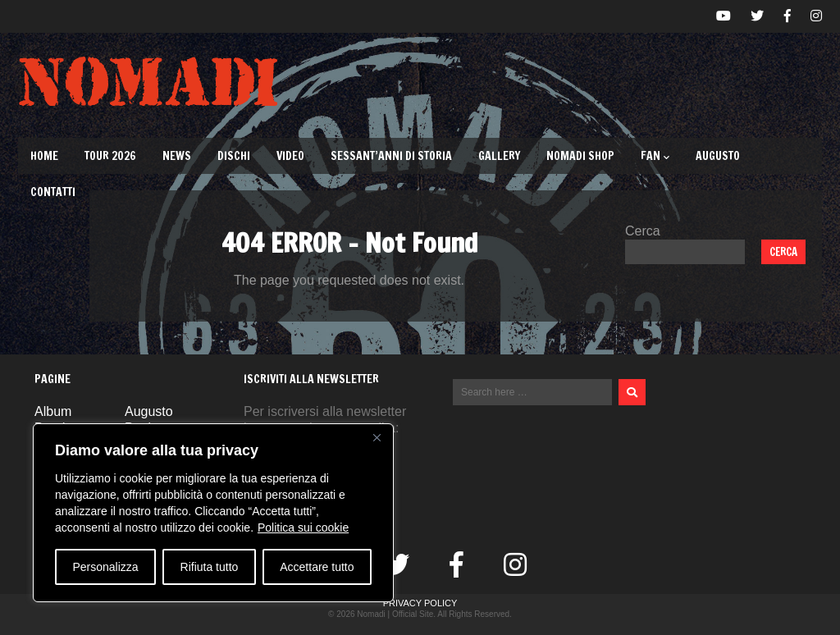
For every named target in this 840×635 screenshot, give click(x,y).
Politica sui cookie (303, 528)
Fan (655, 156)
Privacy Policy (420, 603)
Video (290, 156)
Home (44, 156)
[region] (213, 513)
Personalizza (105, 567)
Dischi (234, 156)
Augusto (718, 156)
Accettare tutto (317, 567)
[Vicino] (377, 437)
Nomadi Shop (580, 156)
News (177, 156)
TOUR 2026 (110, 156)
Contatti (53, 192)
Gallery (499, 156)
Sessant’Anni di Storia (391, 156)
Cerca (643, 231)
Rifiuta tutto (210, 567)
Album (53, 411)
